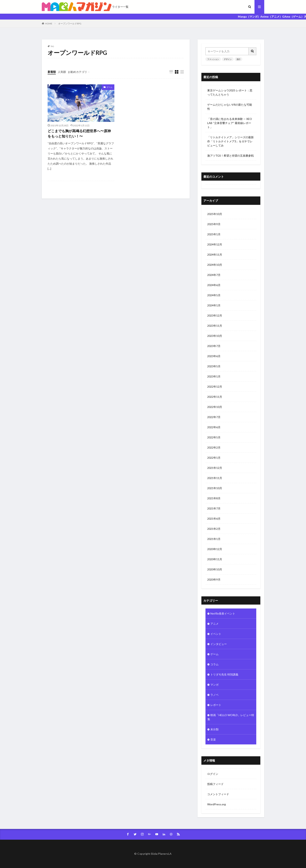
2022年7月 (214, 417)
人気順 (62, 72)
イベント (216, 634)
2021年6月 (214, 519)
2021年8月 (214, 498)
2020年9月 (214, 579)
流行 (238, 59)
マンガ (214, 685)
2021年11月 (215, 478)
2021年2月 (214, 529)
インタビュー (219, 644)
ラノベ (214, 695)
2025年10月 (215, 214)
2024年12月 (215, 244)
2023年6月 (214, 356)
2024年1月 (214, 305)
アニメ (214, 624)
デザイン (228, 59)
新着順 (52, 72)
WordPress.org (217, 804)
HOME (49, 24)
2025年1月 (214, 234)
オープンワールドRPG (70, 24)
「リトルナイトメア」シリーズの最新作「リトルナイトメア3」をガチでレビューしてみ (230, 141)
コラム (214, 664)
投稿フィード (215, 784)
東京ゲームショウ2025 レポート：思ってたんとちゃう (230, 92)
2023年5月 (214, 366)
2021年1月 (214, 539)
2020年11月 (215, 559)
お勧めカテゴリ (77, 72)
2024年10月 (215, 265)
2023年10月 (215, 336)
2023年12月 (215, 315)
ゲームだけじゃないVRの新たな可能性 (230, 107)
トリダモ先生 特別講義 (224, 674)
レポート (216, 705)
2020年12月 (215, 549)
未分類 (214, 729)
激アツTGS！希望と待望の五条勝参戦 (230, 156)
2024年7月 (214, 275)
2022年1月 (214, 458)
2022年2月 (214, 447)
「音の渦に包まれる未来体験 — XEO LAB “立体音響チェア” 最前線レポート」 (230, 123)
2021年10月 (215, 488)
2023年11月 (215, 326)
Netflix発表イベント (223, 613)
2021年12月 (215, 468)
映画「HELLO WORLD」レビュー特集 (231, 717)
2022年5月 (214, 437)
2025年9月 (214, 224)
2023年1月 (214, 376)
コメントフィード (218, 794)
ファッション (213, 59)
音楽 (213, 739)
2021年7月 (214, 508)
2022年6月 (214, 427)
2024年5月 (214, 295)
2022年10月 (215, 407)
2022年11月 (215, 397)
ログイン (213, 774)
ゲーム (109, 87)
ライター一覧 (120, 7)
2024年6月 (214, 285)
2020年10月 (215, 569)
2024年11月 (215, 255)
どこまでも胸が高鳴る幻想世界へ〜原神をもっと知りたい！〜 (79, 133)
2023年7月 (214, 346)
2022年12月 (215, 387)
